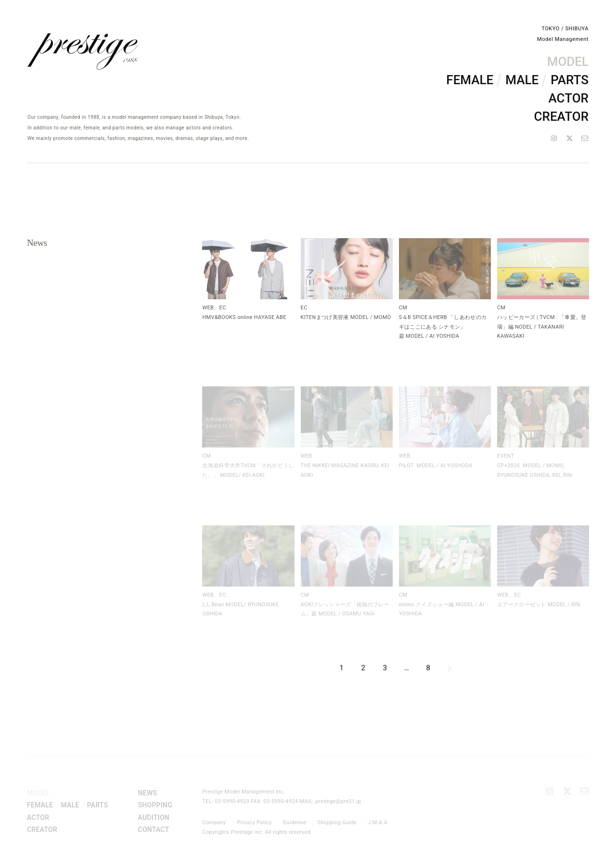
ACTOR (569, 98)
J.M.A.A (378, 823)
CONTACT (153, 830)
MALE (522, 80)
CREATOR (561, 116)
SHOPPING (155, 805)
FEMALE (470, 80)
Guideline (295, 823)
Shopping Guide (337, 823)
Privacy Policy (254, 823)
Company (214, 823)
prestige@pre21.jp (339, 801)
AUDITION (154, 817)
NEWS (147, 793)
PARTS (570, 80)
